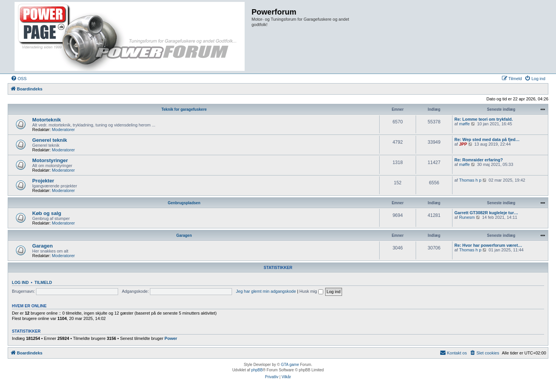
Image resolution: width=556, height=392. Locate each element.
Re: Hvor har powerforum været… (488, 245)
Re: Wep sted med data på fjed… (487, 139)
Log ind (20, 282)
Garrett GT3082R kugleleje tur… (486, 213)
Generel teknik (50, 140)
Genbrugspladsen (184, 203)
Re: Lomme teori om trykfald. (484, 119)
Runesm (467, 217)
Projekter (43, 181)
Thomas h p (470, 180)
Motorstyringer (50, 160)
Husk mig (311, 291)
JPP (463, 144)
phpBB (257, 370)
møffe (464, 124)
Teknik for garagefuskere (184, 109)
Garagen (184, 235)
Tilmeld (43, 282)
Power (171, 338)
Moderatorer (63, 130)
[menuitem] (19, 79)
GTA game (290, 365)
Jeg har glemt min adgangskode (266, 291)
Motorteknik (47, 120)
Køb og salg (47, 213)
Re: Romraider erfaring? (479, 160)
